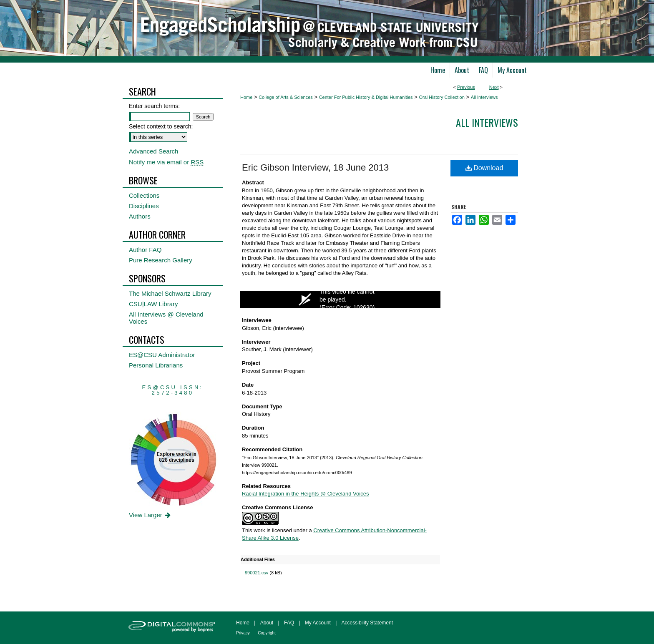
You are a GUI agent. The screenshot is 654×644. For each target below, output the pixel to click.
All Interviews (484, 97)
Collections (144, 195)
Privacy (243, 633)
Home (246, 97)
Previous (466, 87)
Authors (140, 216)
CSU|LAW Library (153, 304)
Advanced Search (153, 151)
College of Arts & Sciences (286, 97)
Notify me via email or (166, 162)
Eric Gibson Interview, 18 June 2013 (315, 167)
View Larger (150, 515)
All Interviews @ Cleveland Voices (166, 318)
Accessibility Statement (367, 623)
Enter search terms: (154, 106)
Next (494, 87)
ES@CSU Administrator (162, 355)
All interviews (487, 122)
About (267, 623)
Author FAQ (145, 250)
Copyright (267, 633)
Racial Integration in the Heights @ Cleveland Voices (305, 494)
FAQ (289, 623)
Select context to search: (161, 126)
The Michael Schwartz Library (170, 293)
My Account (318, 623)
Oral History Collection (441, 97)
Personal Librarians (156, 365)
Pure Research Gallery (161, 260)
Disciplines (144, 206)
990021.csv (257, 573)
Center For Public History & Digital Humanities (366, 97)
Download (484, 168)
